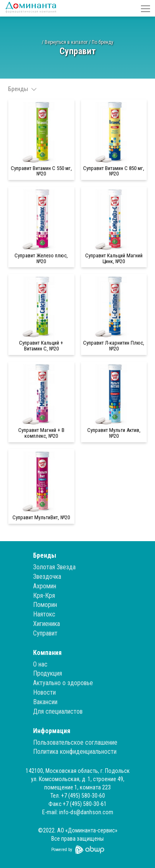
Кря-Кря (44, 596)
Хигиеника (46, 624)
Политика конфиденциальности (75, 752)
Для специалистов (58, 711)
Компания (47, 653)
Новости (44, 692)
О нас (40, 664)
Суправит (45, 633)
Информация (52, 731)
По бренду (103, 42)
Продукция (48, 673)
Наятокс (44, 614)
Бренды (45, 555)
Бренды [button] (22, 89)
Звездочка (47, 577)
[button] (145, 8)
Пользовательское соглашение (75, 742)
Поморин (45, 605)
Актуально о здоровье (63, 683)
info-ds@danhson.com (86, 812)
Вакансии (45, 702)
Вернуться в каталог (66, 42)
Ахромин (45, 586)
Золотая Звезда (54, 567)
